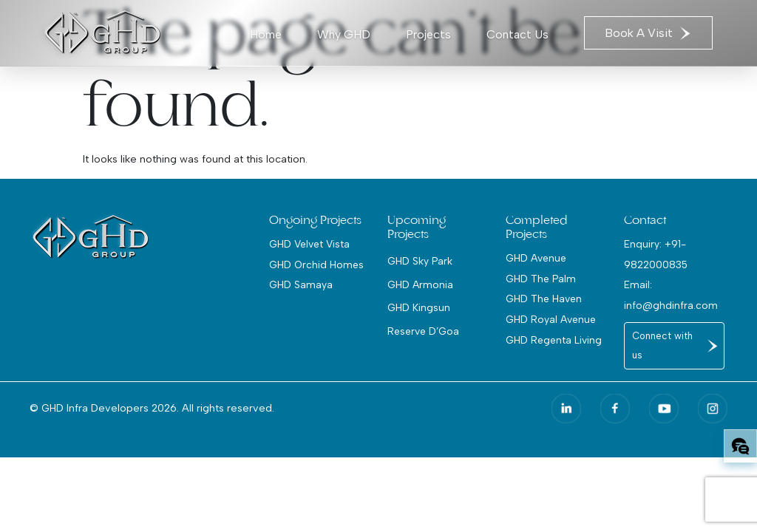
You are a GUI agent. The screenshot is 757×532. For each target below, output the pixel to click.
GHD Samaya (301, 284)
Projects (428, 34)
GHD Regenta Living (554, 340)
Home (266, 34)
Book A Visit (648, 33)
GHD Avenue (536, 258)
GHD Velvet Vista (309, 244)
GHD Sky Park (420, 261)
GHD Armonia (420, 284)
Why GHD (344, 34)
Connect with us (662, 345)
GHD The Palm (541, 279)
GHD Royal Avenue (551, 319)
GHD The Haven (544, 299)
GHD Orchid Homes (316, 265)
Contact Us (517, 34)
